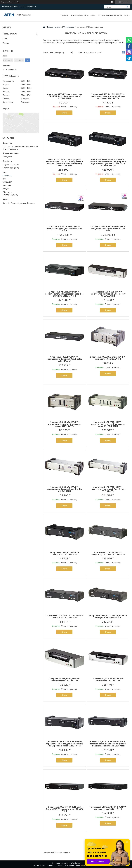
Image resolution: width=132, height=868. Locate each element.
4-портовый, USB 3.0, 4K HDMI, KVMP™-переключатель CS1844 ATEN (108, 808)
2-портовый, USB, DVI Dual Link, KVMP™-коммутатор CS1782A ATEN (64, 616)
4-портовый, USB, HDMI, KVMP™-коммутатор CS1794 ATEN (108, 680)
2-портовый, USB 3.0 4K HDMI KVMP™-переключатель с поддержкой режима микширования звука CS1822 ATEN (64, 744)
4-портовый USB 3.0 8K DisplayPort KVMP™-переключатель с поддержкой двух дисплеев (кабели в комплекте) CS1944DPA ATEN (108, 162)
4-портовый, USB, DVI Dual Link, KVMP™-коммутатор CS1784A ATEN (108, 616)
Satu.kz (78, 863)
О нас (93, 15)
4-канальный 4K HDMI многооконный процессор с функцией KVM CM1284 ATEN (108, 229)
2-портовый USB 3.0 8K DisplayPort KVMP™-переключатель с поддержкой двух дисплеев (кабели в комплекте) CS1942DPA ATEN (64, 162)
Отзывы (6, 43)
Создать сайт (6, 2)
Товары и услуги (79, 15)
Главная (64, 15)
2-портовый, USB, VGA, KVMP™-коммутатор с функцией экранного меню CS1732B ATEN (64, 424)
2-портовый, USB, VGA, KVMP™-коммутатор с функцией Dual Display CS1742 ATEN (64, 489)
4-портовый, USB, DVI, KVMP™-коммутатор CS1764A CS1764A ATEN (108, 553)
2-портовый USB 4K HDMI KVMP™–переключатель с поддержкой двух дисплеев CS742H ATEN (108, 96)
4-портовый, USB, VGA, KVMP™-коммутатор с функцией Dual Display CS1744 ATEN (108, 489)
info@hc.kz (7, 175)
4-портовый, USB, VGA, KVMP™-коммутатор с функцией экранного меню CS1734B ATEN (108, 424)
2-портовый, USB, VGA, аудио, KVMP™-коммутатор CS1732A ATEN (108, 358)
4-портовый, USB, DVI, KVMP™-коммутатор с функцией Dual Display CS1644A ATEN (64, 359)
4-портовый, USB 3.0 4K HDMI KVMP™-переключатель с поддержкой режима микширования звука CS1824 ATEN (108, 744)
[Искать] (127, 7)
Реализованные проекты (110, 15)
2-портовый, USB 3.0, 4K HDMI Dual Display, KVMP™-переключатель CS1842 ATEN (64, 809)
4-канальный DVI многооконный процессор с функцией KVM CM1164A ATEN (64, 229)
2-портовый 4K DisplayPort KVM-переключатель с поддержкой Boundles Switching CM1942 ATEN (64, 294)
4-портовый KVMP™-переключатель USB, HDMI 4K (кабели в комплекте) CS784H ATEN (64, 96)
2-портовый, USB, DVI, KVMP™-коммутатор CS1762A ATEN (64, 553)
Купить (64, 113)
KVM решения (68, 27)
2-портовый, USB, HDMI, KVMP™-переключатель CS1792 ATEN (64, 680)
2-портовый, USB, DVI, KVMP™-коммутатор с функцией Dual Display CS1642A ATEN (108, 294)
